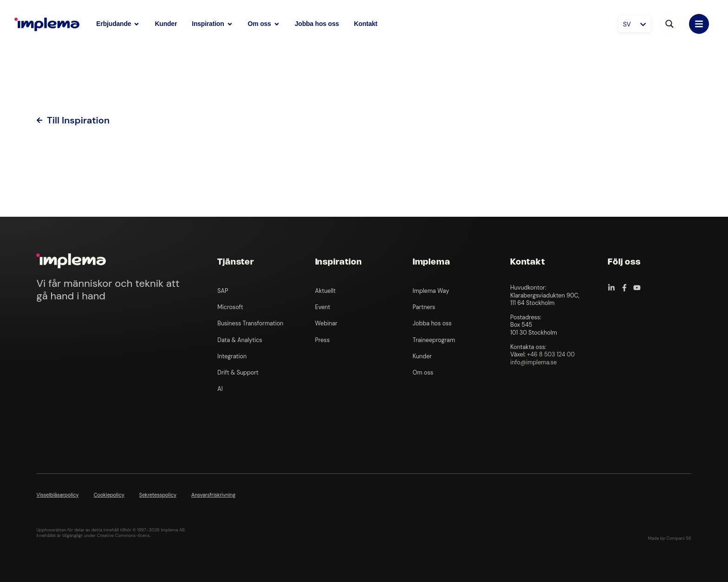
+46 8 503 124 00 (551, 355)
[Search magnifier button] (670, 24)
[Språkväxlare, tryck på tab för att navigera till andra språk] (634, 24)
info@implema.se (533, 362)
